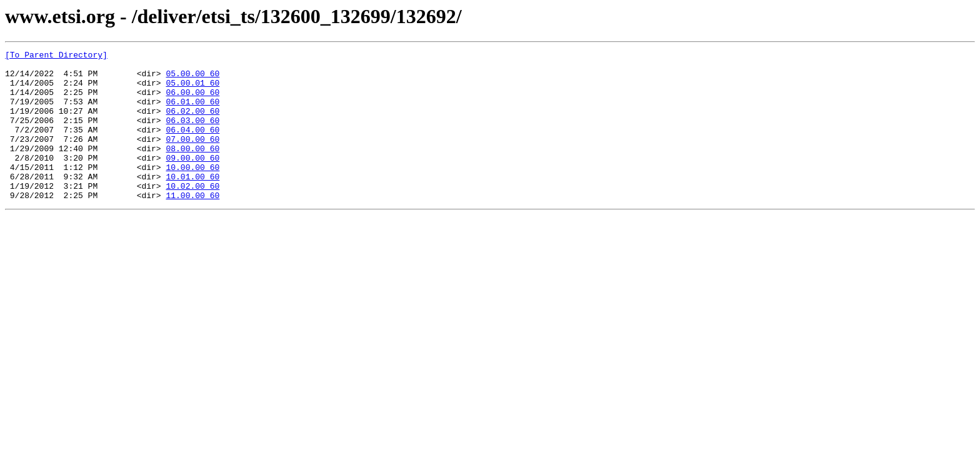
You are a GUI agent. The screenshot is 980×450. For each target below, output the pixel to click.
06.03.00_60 (192, 135)
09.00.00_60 (192, 180)
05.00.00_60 (192, 79)
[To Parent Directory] (56, 56)
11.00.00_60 (192, 225)
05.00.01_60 (192, 90)
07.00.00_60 (192, 157)
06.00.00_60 (192, 101)
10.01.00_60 (192, 202)
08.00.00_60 (192, 169)
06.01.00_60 (192, 112)
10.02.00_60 (192, 214)
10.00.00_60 (192, 191)
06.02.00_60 (192, 124)
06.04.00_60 (192, 146)
